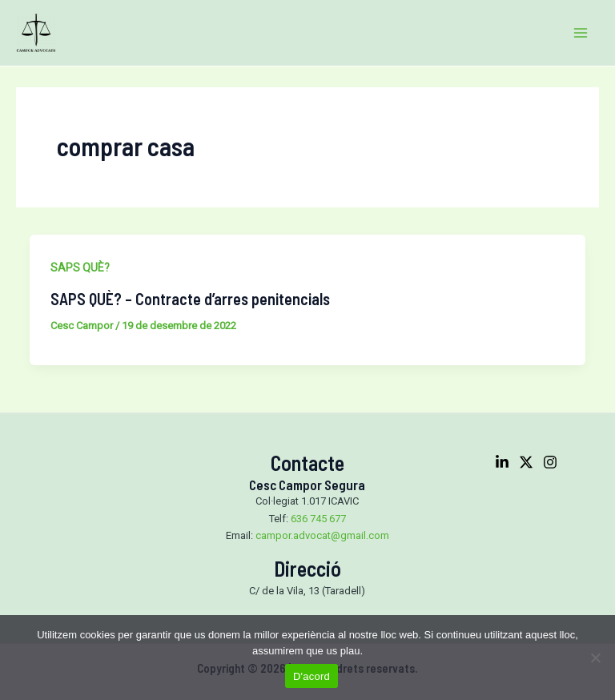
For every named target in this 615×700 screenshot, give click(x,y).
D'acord (312, 676)
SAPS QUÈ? (80, 268)
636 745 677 (318, 519)
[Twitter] (526, 462)
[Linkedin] (502, 462)
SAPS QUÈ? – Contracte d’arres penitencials (190, 299)
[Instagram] (550, 462)
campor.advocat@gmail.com (322, 535)
